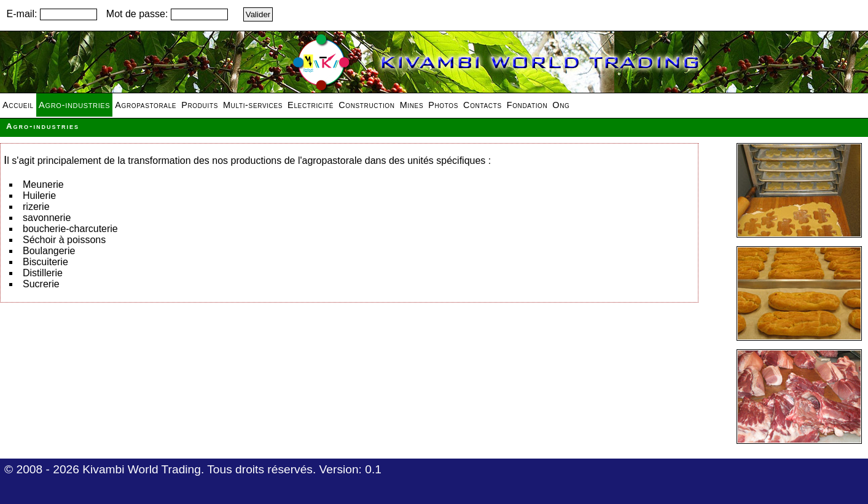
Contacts (483, 105)
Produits (200, 105)
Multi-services (253, 105)
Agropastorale (146, 105)
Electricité (311, 105)
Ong (561, 105)
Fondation (527, 105)
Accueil (18, 105)
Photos (443, 105)
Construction (366, 105)
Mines (412, 105)
